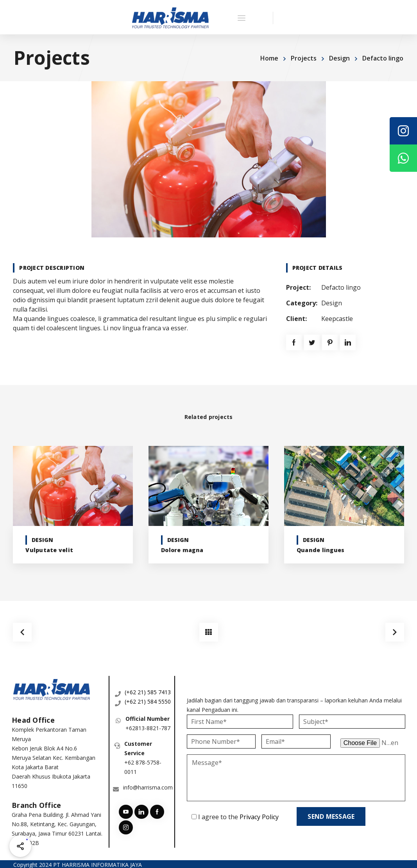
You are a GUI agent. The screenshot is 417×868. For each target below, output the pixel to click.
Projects (304, 58)
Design (339, 58)
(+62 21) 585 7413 (148, 691)
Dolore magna (182, 550)
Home (269, 58)
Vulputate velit (49, 550)
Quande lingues (321, 550)
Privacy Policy (259, 815)
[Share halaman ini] (20, 846)
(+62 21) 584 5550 (148, 700)
